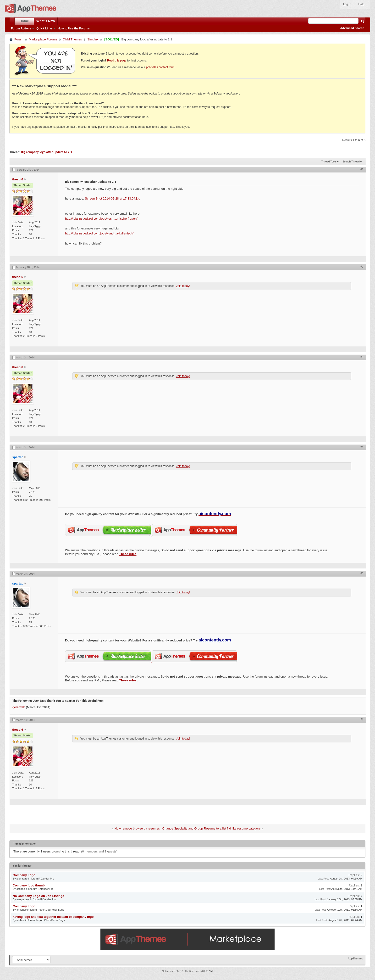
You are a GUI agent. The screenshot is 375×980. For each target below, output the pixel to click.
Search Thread (351, 161)
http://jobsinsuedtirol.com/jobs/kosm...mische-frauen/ (101, 219)
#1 (362, 169)
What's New (46, 21)
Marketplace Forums (43, 39)
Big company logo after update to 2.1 (47, 152)
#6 (362, 719)
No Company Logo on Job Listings (38, 896)
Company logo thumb (29, 885)
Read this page (117, 61)
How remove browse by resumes (137, 828)
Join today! (183, 286)
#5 (362, 573)
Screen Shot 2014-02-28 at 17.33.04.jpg (113, 198)
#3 (362, 357)
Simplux (93, 39)
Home (24, 21)
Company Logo (24, 875)
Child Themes (72, 39)
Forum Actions (21, 28)
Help (361, 4)
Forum (19, 39)
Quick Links (44, 28)
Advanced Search (352, 28)
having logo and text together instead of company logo (53, 917)
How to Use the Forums (74, 28)
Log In (347, 4)
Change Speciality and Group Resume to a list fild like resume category (211, 828)
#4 (362, 447)
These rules (128, 554)
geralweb (19, 707)
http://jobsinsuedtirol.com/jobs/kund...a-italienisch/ (99, 233)
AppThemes (355, 958)
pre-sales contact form (160, 67)
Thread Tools (329, 161)
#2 (362, 267)
